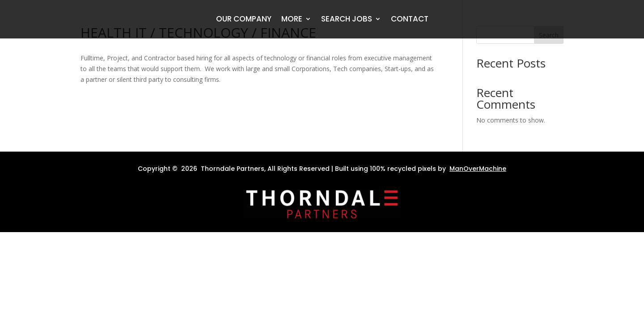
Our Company (244, 20)
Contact (410, 20)
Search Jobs (347, 20)
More (292, 20)
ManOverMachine (478, 169)
